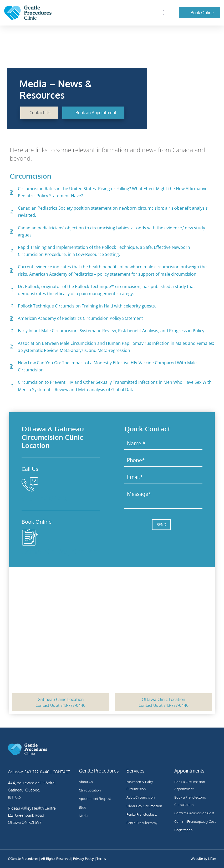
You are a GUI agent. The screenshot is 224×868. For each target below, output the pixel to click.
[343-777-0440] (30, 484)
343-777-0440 (44, 498)
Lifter (212, 859)
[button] (163, 13)
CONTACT (61, 772)
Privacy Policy (83, 859)
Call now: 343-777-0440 (29, 772)
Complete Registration (60, 551)
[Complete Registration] (30, 537)
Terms (101, 859)
